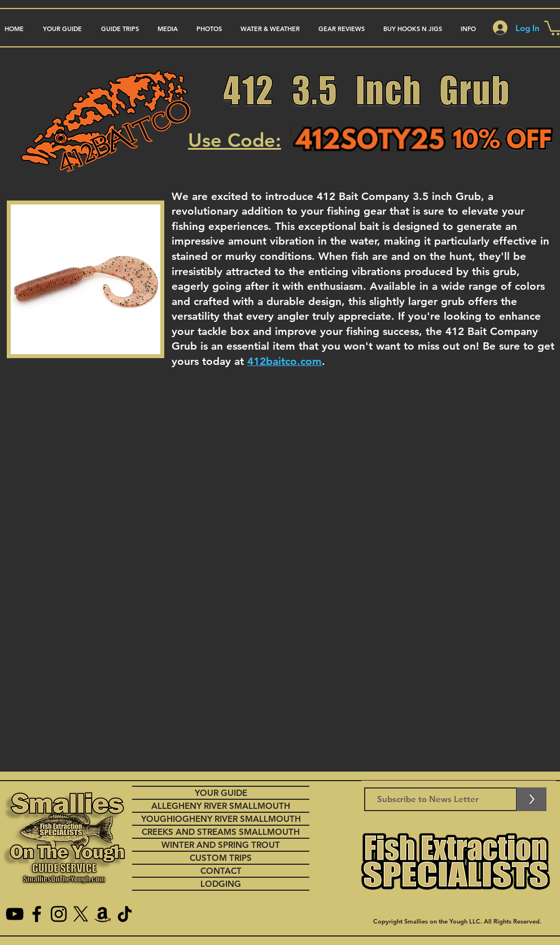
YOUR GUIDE (221, 793)
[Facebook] (37, 914)
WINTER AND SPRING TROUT (221, 845)
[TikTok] (125, 914)
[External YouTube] (281, 552)
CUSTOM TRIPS (221, 858)
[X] (81, 914)
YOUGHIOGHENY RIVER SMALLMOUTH (221, 819)
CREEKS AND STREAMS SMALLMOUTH (221, 832)
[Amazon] (103, 914)
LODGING (221, 884)
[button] (120, 29)
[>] (531, 799)
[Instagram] (59, 914)
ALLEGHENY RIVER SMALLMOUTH (221, 806)
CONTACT (221, 871)
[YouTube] (15, 914)
